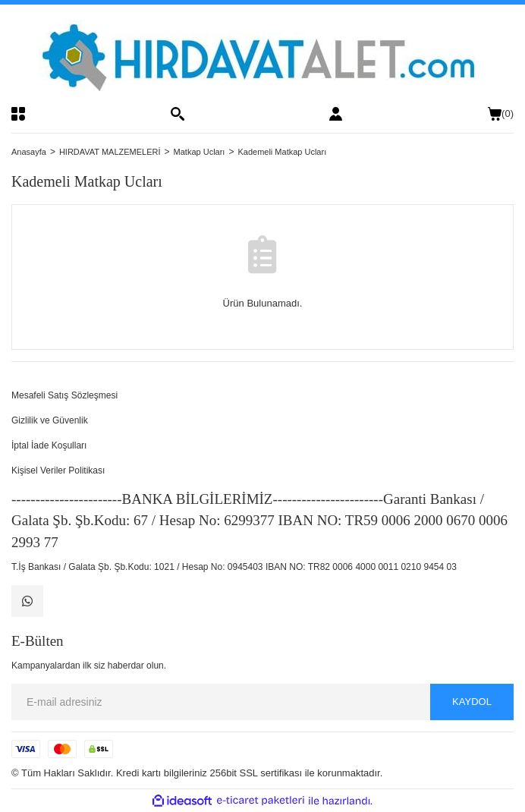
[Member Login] (336, 114)
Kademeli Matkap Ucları (282, 152)
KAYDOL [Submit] (472, 702)
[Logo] (263, 55)
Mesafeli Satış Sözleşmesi (64, 395)
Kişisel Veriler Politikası (58, 471)
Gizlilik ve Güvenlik (50, 420)
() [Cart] (501, 114)
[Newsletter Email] (262, 702)
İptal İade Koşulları (49, 445)
